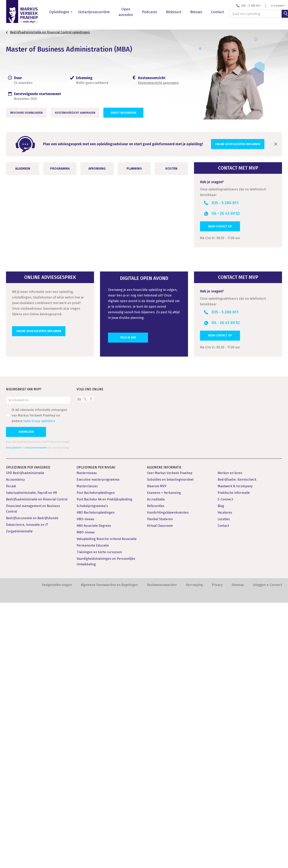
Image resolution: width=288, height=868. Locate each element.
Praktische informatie (234, 758)
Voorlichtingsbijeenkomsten (168, 778)
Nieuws (196, 12)
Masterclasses (87, 751)
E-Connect (225, 765)
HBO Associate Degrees (94, 791)
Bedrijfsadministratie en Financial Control (37, 765)
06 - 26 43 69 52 (226, 213)
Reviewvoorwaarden (162, 850)
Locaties (224, 784)
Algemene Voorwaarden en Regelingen (109, 850)
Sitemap (238, 850)
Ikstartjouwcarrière (94, 12)
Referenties (156, 771)
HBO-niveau (85, 784)
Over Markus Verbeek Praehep (170, 738)
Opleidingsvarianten (41, 483)
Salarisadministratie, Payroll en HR (31, 758)
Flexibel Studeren (160, 784)
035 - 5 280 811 (251, 6)
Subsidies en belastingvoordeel (170, 745)
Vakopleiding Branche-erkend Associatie (107, 804)
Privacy (217, 850)
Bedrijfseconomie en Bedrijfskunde (32, 783)
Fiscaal (11, 751)
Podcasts (150, 12)
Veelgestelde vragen (57, 850)
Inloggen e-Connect (267, 850)
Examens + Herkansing (164, 758)
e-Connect (278, 6)
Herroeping (194, 850)
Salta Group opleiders (39, 686)
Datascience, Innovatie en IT (27, 790)
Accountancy (15, 745)
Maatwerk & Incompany (235, 751)
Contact (217, 12)
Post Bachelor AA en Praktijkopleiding (104, 765)
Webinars (174, 12)
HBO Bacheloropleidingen (96, 778)
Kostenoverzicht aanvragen (158, 83)
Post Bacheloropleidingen (96, 758)
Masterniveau (87, 738)
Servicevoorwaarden (36, 713)
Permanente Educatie (93, 811)
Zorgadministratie (19, 797)
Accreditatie (156, 765)
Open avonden (126, 12)
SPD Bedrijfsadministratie (25, 738)
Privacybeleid (13, 713)
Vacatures (225, 778)
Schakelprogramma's (92, 771)
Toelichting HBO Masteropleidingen (119, 384)
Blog (221, 771)
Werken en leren (230, 738)
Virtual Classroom (160, 791)
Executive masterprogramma (98, 745)
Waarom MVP (157, 751)
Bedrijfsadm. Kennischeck (237, 745)
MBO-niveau (86, 798)
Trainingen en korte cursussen (99, 817)
